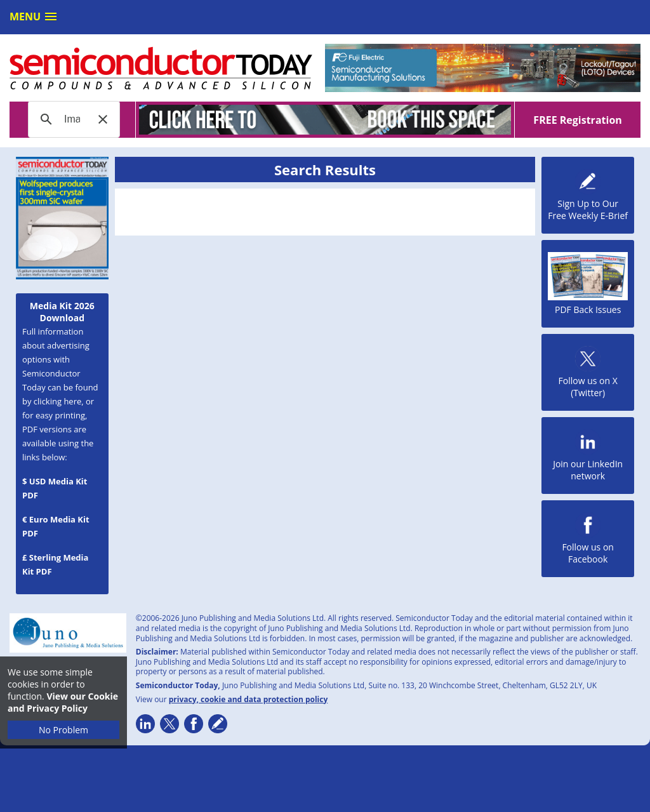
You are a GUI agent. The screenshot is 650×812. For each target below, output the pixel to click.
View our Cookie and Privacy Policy (63, 702)
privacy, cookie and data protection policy (249, 699)
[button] (103, 119)
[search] (72, 119)
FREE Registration (577, 120)
